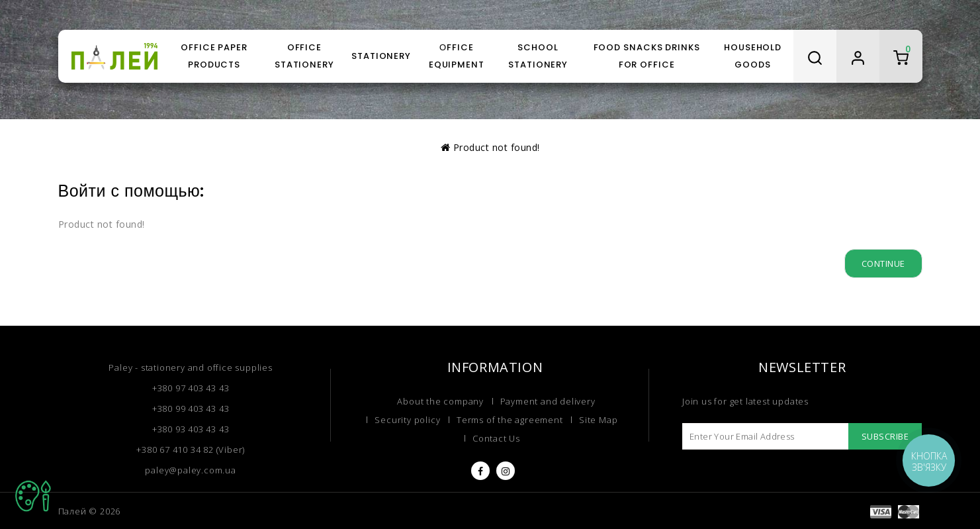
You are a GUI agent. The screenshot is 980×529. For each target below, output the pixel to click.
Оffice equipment (457, 56)
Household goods (753, 56)
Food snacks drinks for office (647, 56)
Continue (883, 264)
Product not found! (497, 147)
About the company (440, 401)
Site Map (598, 420)
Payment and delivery (548, 401)
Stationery (381, 56)
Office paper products (214, 56)
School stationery (538, 56)
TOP (33, 496)
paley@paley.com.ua (190, 470)
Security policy (407, 420)
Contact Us (496, 438)
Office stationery (304, 56)
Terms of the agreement (510, 420)
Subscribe (885, 436)
